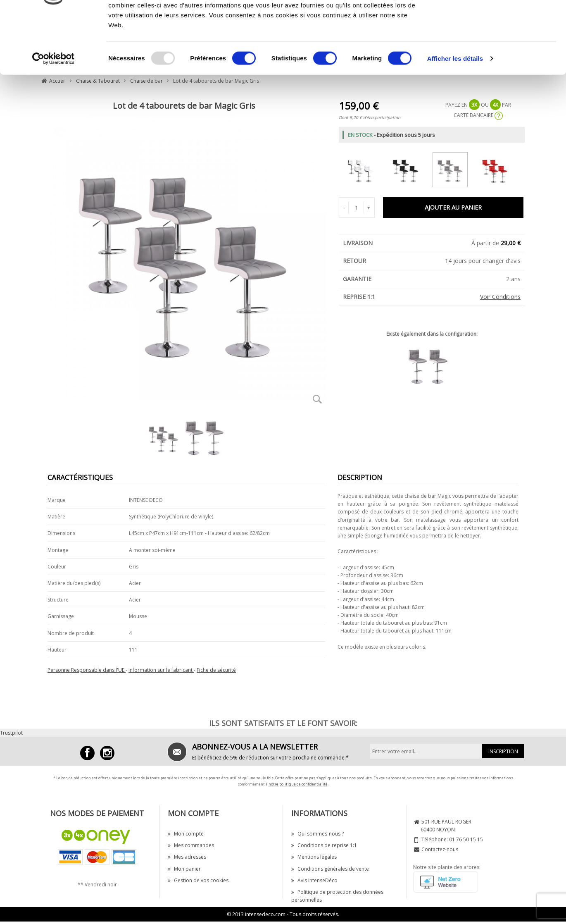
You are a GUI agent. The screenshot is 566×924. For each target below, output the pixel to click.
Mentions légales (314, 857)
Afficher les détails (455, 113)
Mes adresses (187, 857)
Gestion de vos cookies (198, 880)
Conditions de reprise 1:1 (324, 845)
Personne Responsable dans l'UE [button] (87, 670)
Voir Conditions (500, 297)
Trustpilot (11, 733)
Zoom (317, 399)
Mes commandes (191, 845)
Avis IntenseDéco (314, 880)
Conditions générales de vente (330, 869)
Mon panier (184, 869)
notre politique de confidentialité (298, 784)
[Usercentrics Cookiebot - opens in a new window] (54, 113)
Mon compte (186, 834)
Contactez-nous (440, 849)
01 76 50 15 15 (466, 839)
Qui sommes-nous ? (317, 834)
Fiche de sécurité (216, 670)
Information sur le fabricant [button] (161, 670)
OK (497, 22)
